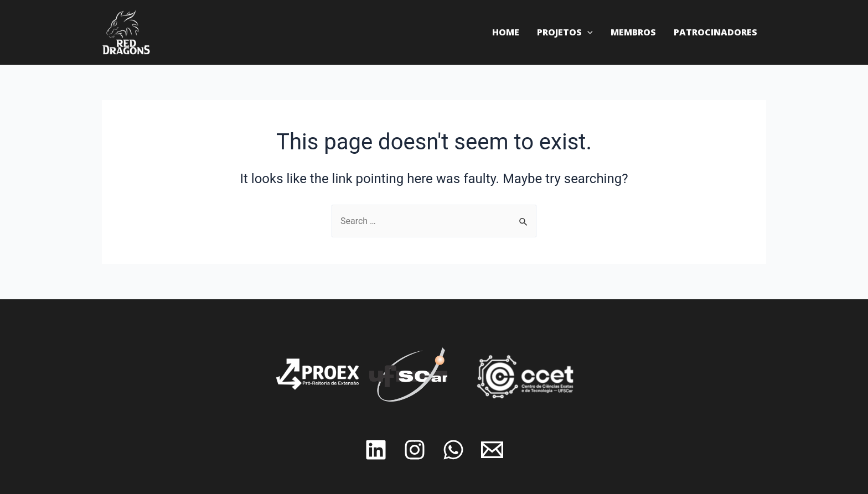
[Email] (492, 450)
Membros (633, 32)
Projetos (565, 32)
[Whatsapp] (453, 450)
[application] (587, 32)
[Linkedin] (376, 450)
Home (506, 32)
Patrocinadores (715, 32)
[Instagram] (415, 450)
